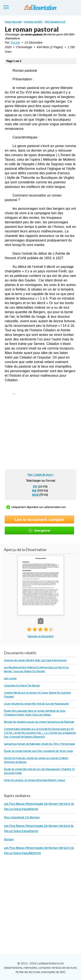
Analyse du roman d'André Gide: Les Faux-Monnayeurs (35, 660)
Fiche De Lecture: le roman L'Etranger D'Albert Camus (34, 780)
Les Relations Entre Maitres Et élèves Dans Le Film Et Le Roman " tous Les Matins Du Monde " (36, 669)
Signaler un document (40, 636)
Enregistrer (40, 530)
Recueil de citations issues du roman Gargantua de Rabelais (39, 722)
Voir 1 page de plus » (40, 475)
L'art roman (10, 678)
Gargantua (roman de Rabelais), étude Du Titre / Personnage (39, 744)
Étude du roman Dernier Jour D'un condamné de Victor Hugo (38, 751)
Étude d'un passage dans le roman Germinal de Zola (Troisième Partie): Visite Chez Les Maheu (35, 713)
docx (35, 494)
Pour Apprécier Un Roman (22, 817)
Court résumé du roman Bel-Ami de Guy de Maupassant (36, 704)
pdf (34, 490)
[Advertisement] (41, 434)
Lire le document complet (39, 519)
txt (35, 486)
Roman (9, 839)
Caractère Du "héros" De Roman (22, 685)
